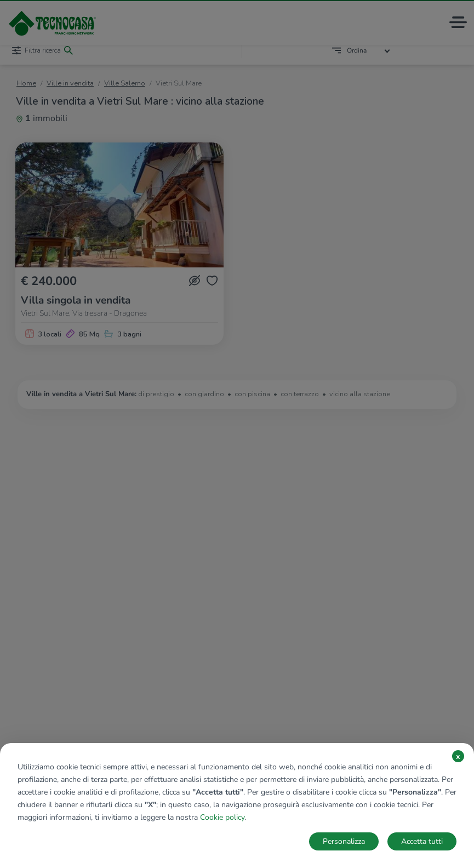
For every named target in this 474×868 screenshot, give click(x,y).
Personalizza (344, 841)
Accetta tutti (422, 841)
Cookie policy (222, 817)
